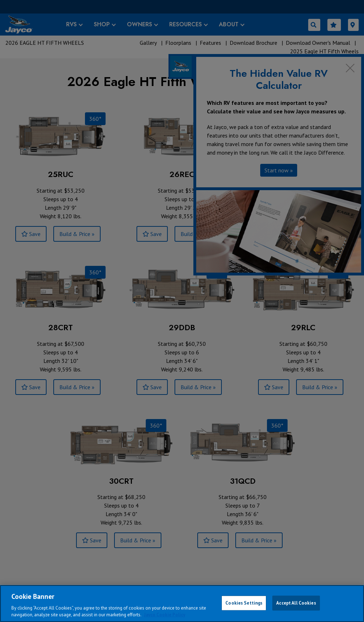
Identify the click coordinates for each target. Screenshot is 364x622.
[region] (182, 604)
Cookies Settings (244, 603)
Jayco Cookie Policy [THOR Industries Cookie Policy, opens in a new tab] (165, 615)
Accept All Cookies (296, 603)
